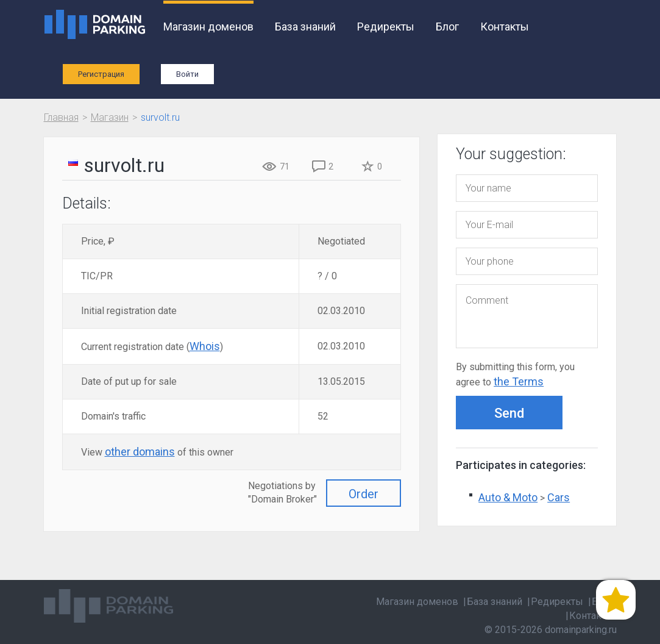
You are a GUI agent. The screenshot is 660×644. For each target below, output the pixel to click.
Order (364, 494)
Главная (61, 117)
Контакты (505, 27)
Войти (187, 74)
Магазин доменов (208, 27)
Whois (205, 346)
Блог (447, 27)
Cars (559, 497)
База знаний (305, 27)
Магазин (110, 117)
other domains (140, 452)
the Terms (519, 381)
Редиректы (386, 27)
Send (509, 413)
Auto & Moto (508, 497)
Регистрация (101, 74)
